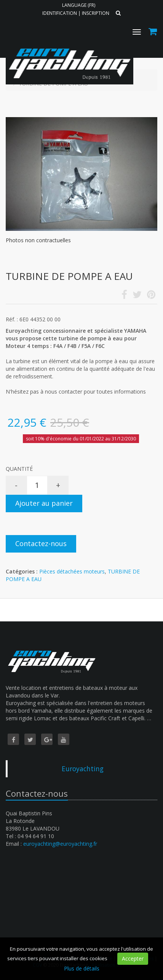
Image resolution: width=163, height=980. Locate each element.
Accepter (133, 959)
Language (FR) (79, 5)
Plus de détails (82, 968)
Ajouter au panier (44, 503)
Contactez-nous (41, 543)
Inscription (96, 13)
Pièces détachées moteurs (72, 571)
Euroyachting (83, 769)
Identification (60, 13)
